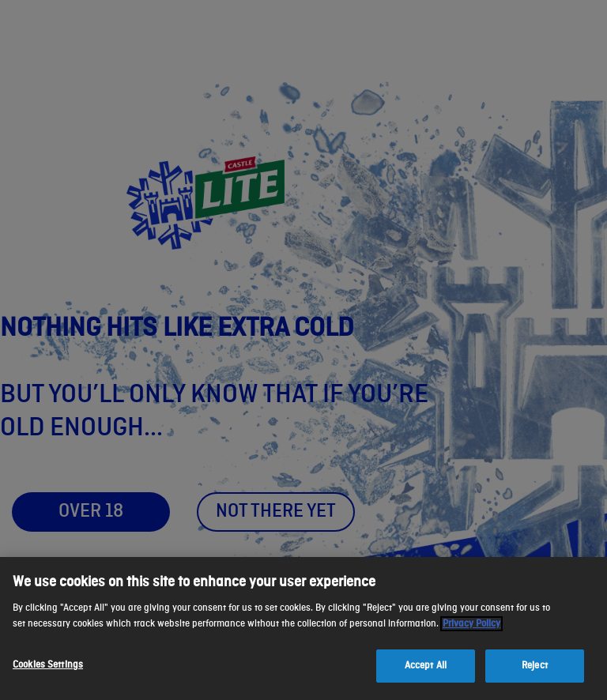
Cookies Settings (48, 665)
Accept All (426, 666)
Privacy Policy (471, 624)
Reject (535, 666)
